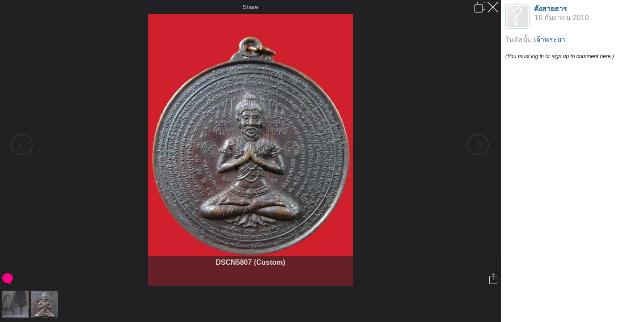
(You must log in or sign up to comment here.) (560, 56)
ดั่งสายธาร (551, 9)
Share (251, 7)
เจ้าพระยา (550, 40)
